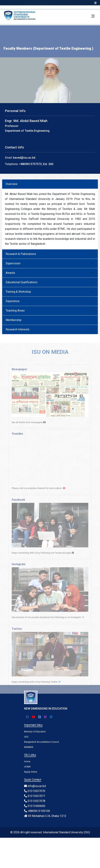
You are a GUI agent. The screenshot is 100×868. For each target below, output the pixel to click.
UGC (26, 737)
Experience (13, 301)
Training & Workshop (18, 292)
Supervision (13, 263)
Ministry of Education (35, 732)
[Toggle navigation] (93, 17)
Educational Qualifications (22, 282)
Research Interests (18, 329)
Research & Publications (21, 254)
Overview (12, 184)
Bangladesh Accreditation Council (41, 742)
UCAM (27, 767)
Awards (10, 273)
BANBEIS (29, 747)
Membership (14, 320)
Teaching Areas (15, 311)
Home (27, 761)
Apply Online (31, 772)
